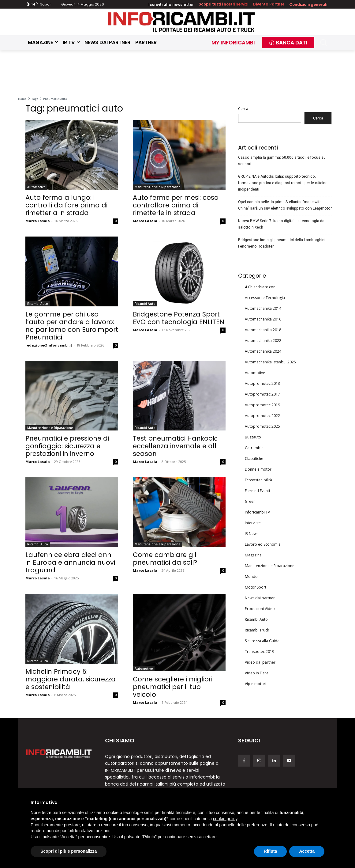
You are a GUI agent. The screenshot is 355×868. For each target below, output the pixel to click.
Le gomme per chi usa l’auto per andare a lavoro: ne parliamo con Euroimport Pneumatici (72, 326)
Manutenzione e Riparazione (157, 187)
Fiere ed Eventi (257, 491)
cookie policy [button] (225, 819)
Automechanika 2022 (263, 341)
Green (250, 501)
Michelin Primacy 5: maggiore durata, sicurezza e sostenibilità (71, 679)
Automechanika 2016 (263, 319)
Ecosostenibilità (258, 480)
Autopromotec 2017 (262, 394)
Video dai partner (260, 662)
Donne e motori (259, 469)
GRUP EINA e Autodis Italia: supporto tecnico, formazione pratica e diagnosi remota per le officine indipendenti (283, 183)
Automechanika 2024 (263, 351)
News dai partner (260, 598)
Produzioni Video (260, 609)
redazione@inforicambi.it (49, 345)
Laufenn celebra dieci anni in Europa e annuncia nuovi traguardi (70, 562)
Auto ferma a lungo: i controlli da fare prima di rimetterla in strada (66, 205)
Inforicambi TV (257, 512)
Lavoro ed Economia (263, 544)
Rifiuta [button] (271, 851)
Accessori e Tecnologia (265, 298)
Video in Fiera (257, 673)
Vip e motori (256, 684)
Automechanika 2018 (263, 330)
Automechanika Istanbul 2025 (270, 362)
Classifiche (254, 459)
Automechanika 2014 (263, 308)
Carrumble (254, 448)
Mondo (251, 576)
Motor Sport (256, 587)
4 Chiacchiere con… (262, 287)
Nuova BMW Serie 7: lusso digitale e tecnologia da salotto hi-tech (281, 224)
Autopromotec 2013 (262, 383)
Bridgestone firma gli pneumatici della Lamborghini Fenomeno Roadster (282, 243)
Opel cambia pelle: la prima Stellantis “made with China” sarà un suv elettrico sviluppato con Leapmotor (285, 205)
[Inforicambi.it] (181, 22)
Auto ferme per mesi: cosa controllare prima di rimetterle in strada (176, 205)
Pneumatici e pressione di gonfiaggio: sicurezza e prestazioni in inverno (67, 446)
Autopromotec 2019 (262, 405)
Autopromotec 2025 (262, 426)
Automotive (36, 187)
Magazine (253, 555)
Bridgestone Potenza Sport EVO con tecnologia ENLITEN (179, 318)
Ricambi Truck (257, 630)
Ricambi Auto (38, 304)
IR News (252, 534)
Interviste (253, 523)
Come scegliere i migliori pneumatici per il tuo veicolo (173, 687)
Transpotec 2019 (260, 652)
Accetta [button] (307, 851)
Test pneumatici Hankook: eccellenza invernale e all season (175, 446)
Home (22, 99)
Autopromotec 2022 (262, 416)
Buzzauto (253, 437)
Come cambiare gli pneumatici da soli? (165, 559)
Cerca (243, 109)
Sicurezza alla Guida (262, 641)
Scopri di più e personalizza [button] (69, 851)
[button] (324, 43)
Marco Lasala (38, 221)
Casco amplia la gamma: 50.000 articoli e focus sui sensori (282, 161)
